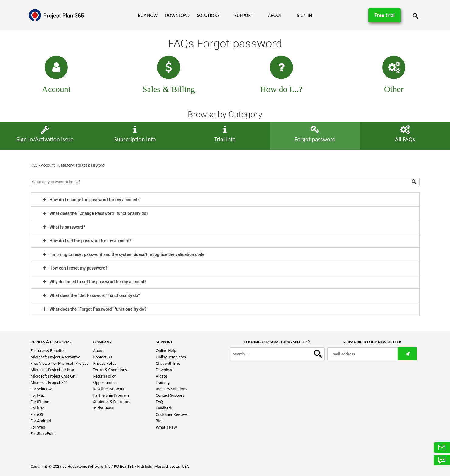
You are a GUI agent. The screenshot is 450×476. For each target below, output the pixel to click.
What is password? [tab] (64, 227)
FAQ (159, 402)
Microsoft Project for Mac (53, 370)
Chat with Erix (168, 363)
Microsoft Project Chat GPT (54, 376)
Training (163, 383)
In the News (104, 408)
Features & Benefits (48, 351)
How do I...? (281, 89)
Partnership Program (111, 395)
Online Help (166, 351)
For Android (41, 421)
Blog (160, 421)
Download (177, 15)
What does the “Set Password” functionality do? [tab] (92, 295)
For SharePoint (43, 434)
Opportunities (105, 383)
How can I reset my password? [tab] (75, 268)
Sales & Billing (169, 89)
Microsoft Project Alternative (56, 357)
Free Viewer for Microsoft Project (59, 363)
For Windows (42, 389)
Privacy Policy (105, 363)
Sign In (304, 15)
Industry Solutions (171, 389)
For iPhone (40, 402)
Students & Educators (112, 402)
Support (244, 15)
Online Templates (171, 357)
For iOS (37, 414)
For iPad (38, 408)
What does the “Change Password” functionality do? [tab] (96, 213)
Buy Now (148, 15)
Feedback (164, 408)
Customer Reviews (172, 414)
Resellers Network (109, 389)
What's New (166, 427)
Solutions (208, 15)
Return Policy (105, 376)
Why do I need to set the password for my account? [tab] (95, 282)
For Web (38, 427)
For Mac (38, 395)
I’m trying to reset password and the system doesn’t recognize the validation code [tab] (124, 254)
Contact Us (103, 357)
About (275, 15)
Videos (162, 376)
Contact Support (170, 395)
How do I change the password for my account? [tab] (91, 200)
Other (394, 89)
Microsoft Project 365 (49, 383)
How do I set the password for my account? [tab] (87, 241)
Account (56, 89)
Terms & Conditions (110, 370)
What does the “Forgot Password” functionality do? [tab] (95, 309)
